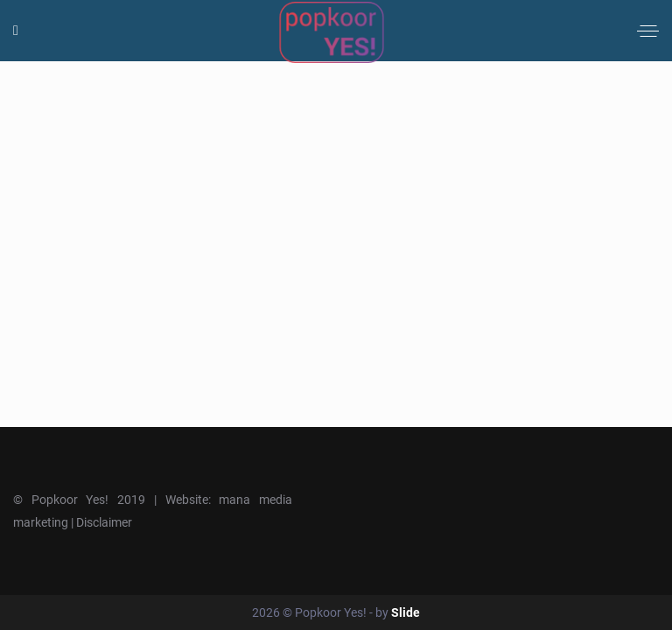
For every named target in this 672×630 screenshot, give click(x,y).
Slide (406, 612)
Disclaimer (104, 522)
